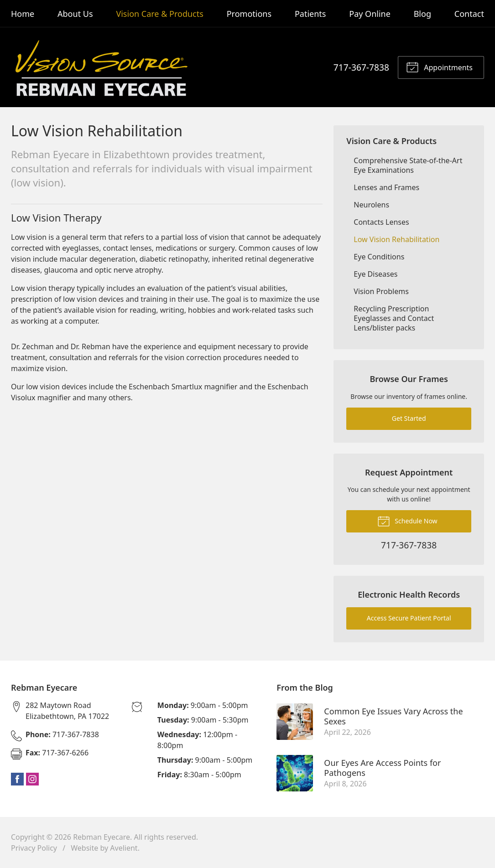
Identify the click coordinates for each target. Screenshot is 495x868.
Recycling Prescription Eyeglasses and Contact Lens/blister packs (394, 318)
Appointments (439, 67)
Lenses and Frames (386, 187)
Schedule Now (407, 521)
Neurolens (371, 205)
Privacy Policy (34, 848)
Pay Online (370, 14)
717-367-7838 (361, 67)
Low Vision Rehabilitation (396, 239)
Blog (422, 14)
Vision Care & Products (159, 14)
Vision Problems (381, 291)
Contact (469, 14)
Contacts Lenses (381, 222)
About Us (75, 14)
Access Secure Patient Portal (409, 618)
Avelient (124, 848)
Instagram (32, 779)
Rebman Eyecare (102, 837)
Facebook (17, 779)
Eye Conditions (379, 257)
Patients (310, 14)
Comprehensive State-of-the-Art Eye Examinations (408, 165)
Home (23, 14)
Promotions (249, 14)
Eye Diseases (375, 274)
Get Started (409, 418)
